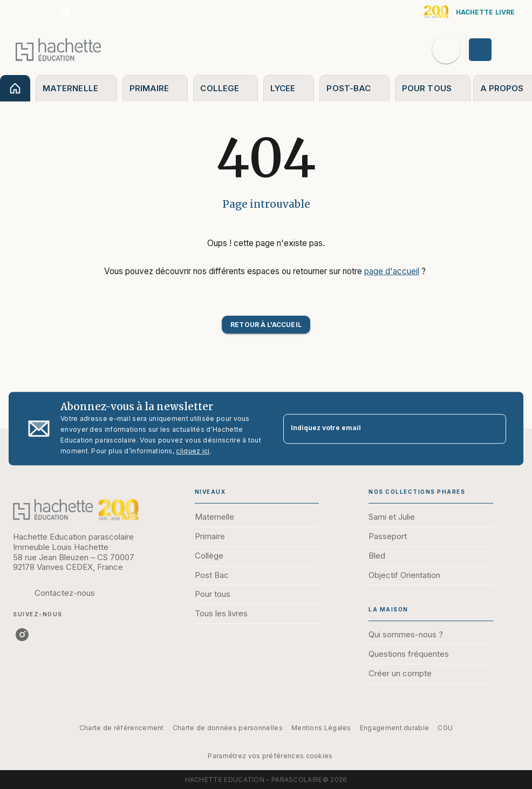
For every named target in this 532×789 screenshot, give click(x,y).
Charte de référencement (122, 728)
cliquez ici (193, 451)
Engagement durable (394, 728)
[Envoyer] (493, 428)
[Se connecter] (493, 50)
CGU (445, 728)
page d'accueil (392, 271)
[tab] (15, 88)
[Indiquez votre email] (381, 429)
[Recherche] (446, 50)
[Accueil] (58, 49)
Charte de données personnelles (228, 728)
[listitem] (65, 12)
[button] (266, 325)
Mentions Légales (321, 728)
